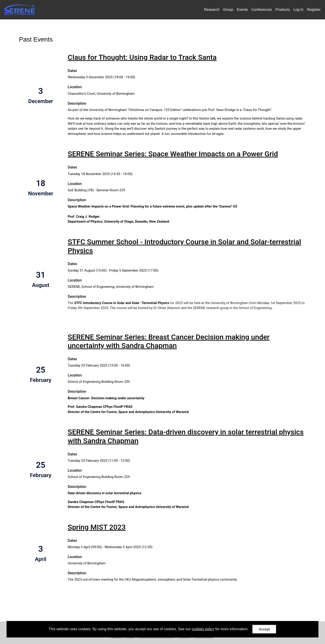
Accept (264, 629)
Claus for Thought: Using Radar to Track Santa (142, 57)
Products (283, 10)
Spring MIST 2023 (97, 527)
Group (228, 10)
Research (212, 10)
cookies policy (203, 629)
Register (314, 10)
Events (242, 10)
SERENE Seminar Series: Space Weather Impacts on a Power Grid (173, 154)
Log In (298, 10)
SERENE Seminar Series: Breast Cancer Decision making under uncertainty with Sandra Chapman (169, 341)
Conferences (262, 10)
